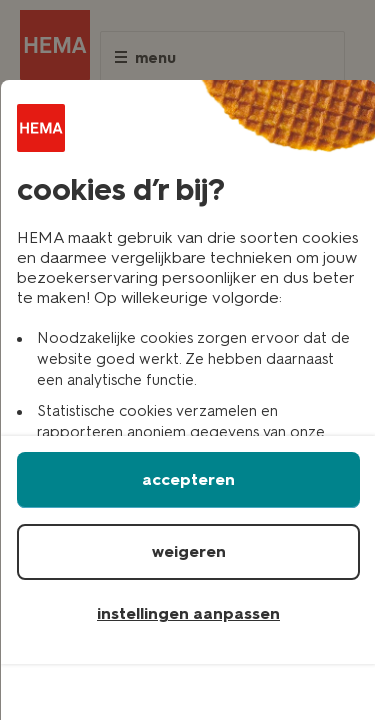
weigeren (189, 551)
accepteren (188, 479)
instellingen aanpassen (188, 613)
